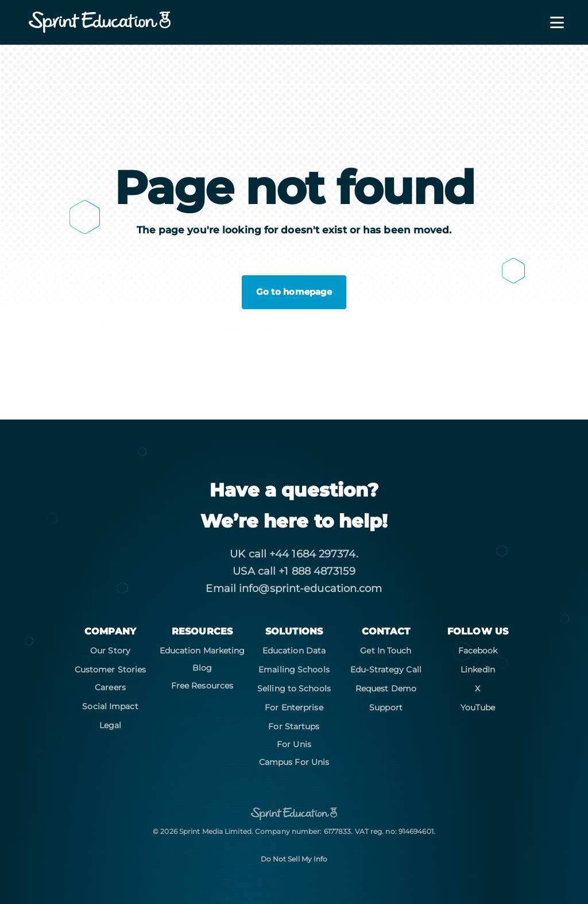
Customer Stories (111, 670)
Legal (111, 725)
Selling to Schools (294, 688)
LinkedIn (478, 670)
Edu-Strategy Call (386, 670)
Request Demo (386, 688)
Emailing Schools (294, 670)
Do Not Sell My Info (294, 859)
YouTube (478, 707)
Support (386, 707)
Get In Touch (386, 651)
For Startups (294, 726)
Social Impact (110, 706)
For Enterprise (294, 707)
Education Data (294, 651)
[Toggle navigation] (550, 22)
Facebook (478, 651)
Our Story (110, 651)
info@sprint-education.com (311, 588)
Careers (110, 687)
